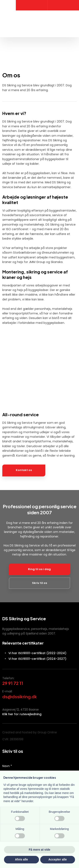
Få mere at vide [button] (40, 850)
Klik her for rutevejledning (22, 714)
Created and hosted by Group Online (30, 732)
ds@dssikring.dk (20, 697)
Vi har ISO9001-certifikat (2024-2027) (37, 659)
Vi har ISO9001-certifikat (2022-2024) (37, 653)
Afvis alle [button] (21, 859)
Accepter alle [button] (58, 859)
